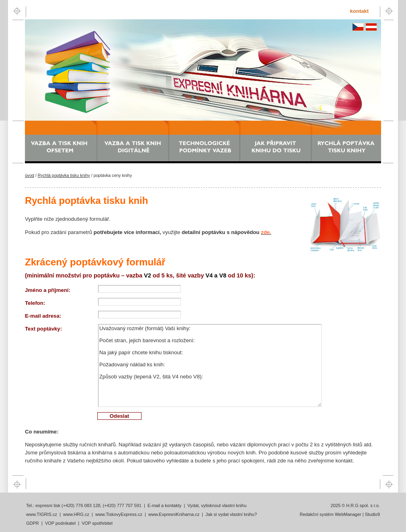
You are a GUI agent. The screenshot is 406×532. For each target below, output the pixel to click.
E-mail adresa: (43, 316)
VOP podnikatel (60, 523)
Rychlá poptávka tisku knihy (64, 175)
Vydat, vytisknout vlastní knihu (217, 505)
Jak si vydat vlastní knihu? (231, 514)
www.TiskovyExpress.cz (119, 514)
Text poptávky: (43, 329)
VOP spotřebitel (97, 523)
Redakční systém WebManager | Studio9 (340, 514)
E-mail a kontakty (164, 505)
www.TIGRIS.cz (42, 514)
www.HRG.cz (76, 514)
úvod (30, 175)
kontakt (359, 11)
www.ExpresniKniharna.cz (174, 514)
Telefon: (35, 303)
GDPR (33, 523)
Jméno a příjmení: (48, 290)
